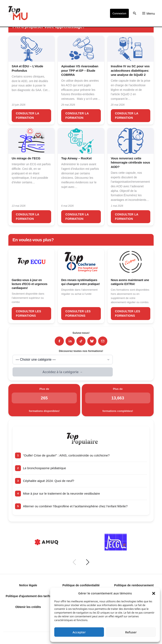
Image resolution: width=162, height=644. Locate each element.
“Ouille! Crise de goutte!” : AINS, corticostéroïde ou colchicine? (66, 455)
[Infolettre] (103, 341)
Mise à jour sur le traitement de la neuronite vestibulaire (61, 493)
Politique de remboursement (134, 585)
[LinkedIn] (70, 341)
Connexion (119, 13)
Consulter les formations (28, 313)
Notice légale (28, 585)
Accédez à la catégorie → (63, 372)
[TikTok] (81, 341)
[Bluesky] (92, 341)
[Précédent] (74, 562)
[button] (154, 593)
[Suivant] (88, 562)
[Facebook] (59, 341)
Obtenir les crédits (28, 607)
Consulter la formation (28, 116)
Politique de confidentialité (81, 585)
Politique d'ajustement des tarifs (28, 596)
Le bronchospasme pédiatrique (44, 468)
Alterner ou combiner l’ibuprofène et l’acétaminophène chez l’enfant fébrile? (75, 506)
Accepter (79, 632)
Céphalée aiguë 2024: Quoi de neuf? (49, 481)
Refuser (131, 632)
